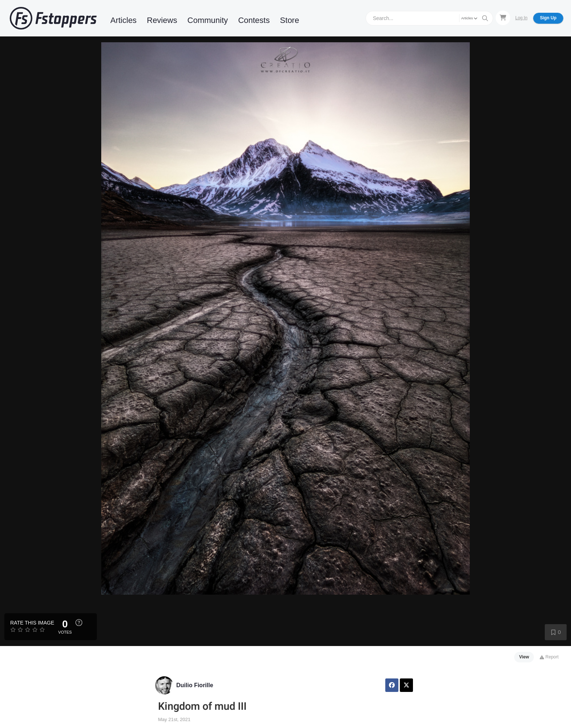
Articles (123, 20)
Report (549, 657)
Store (290, 20)
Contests (254, 20)
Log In (521, 18)
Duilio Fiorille (195, 685)
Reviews (162, 20)
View (524, 657)
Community (208, 20)
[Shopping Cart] (503, 18)
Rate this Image (32, 623)
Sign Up (548, 18)
